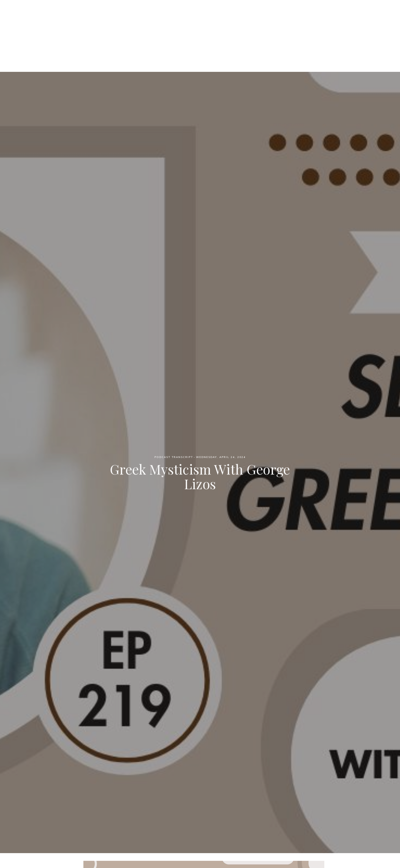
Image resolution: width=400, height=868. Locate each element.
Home (145, 31)
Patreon (194, 31)
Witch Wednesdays (200, 13)
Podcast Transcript (174, 457)
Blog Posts (223, 31)
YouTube (252, 31)
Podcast (168, 31)
